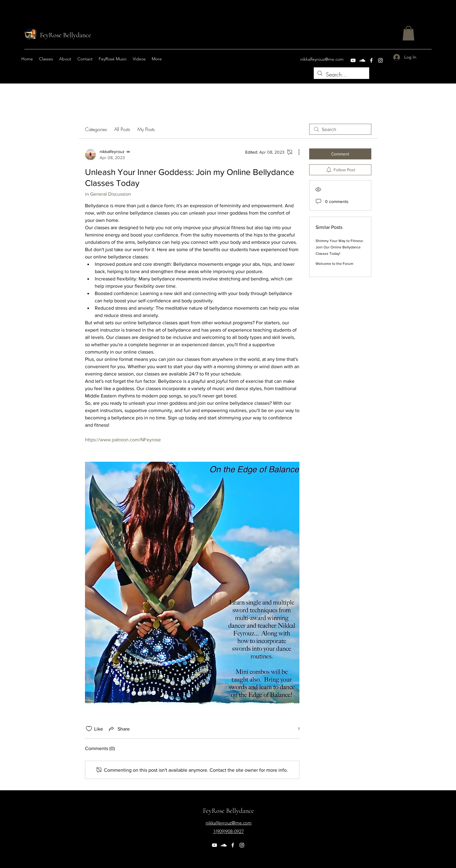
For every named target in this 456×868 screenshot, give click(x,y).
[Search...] (341, 75)
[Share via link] (119, 729)
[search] (340, 129)
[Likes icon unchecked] (89, 729)
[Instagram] (380, 60)
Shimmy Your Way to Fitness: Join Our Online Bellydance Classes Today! (340, 247)
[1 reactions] (295, 729)
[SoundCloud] (362, 60)
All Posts (122, 129)
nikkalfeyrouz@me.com (322, 59)
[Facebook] (371, 60)
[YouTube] (353, 60)
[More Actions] (296, 152)
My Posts (146, 129)
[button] (408, 33)
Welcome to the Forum (334, 264)
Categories (96, 129)
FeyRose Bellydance (65, 35)
